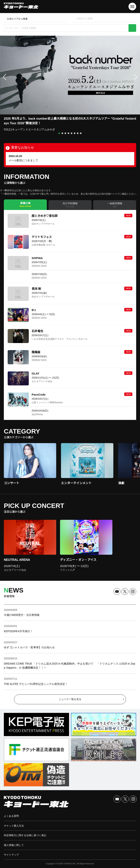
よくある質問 (11, 816)
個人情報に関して (14, 845)
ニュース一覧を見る (70, 699)
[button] (59, 133)
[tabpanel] (70, 315)
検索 (132, 28)
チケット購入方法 (14, 826)
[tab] (25, 205)
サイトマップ (11, 855)
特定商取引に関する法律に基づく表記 (25, 835)
